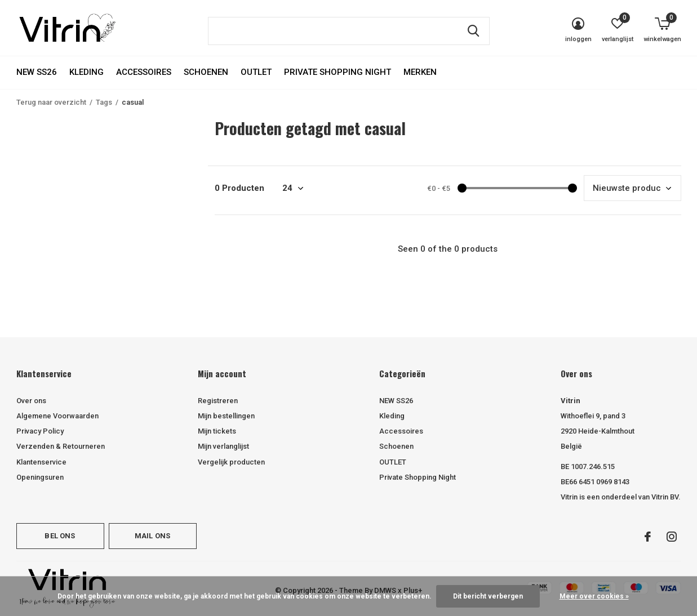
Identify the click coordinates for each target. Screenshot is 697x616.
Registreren (218, 401)
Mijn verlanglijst (223, 446)
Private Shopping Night (338, 72)
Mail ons (152, 536)
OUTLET (256, 72)
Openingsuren (40, 477)
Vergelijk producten (231, 462)
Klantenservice (41, 462)
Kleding (86, 72)
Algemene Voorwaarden (57, 416)
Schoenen (206, 72)
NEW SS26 (37, 72)
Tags (104, 102)
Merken (420, 72)
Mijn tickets (217, 431)
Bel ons (60, 536)
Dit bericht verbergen (488, 596)
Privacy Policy (40, 431)
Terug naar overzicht (51, 102)
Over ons (31, 401)
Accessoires (144, 72)
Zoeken (474, 31)
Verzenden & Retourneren (61, 446)
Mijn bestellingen (226, 416)
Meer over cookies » (594, 596)
